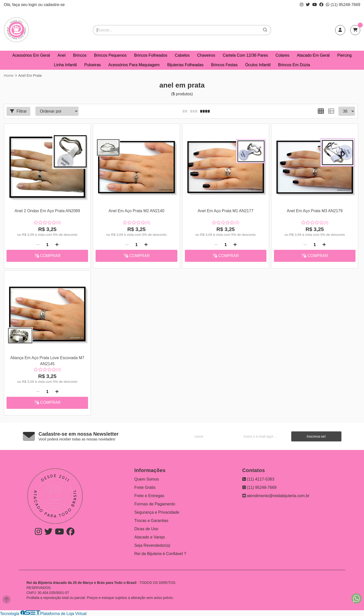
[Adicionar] (57, 245)
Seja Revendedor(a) (152, 545)
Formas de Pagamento (155, 504)
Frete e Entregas (149, 496)
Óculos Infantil (258, 65)
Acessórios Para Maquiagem (134, 65)
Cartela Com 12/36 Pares (245, 55)
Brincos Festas (224, 65)
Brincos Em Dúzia (294, 65)
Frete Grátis (145, 487)
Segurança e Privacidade (157, 512)
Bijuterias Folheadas (185, 65)
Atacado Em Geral (313, 55)
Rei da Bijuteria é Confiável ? (160, 554)
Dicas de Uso (146, 529)
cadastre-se (54, 5)
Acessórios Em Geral (31, 55)
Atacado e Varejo (150, 537)
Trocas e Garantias (151, 521)
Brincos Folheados (151, 55)
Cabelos (182, 55)
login (33, 5)
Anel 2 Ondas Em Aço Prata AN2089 (47, 211)
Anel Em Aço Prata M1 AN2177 (226, 211)
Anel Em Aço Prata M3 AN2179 (315, 211)
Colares (282, 55)
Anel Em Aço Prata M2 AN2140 (136, 211)
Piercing (344, 55)
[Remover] (38, 245)
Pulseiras (93, 65)
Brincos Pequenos (110, 55)
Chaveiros (206, 55)
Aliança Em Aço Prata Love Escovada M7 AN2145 (47, 361)
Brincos (80, 55)
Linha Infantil (65, 65)
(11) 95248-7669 (343, 5)
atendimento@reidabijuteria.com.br (276, 496)
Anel (61, 55)
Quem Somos (147, 479)
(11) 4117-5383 (258, 479)
